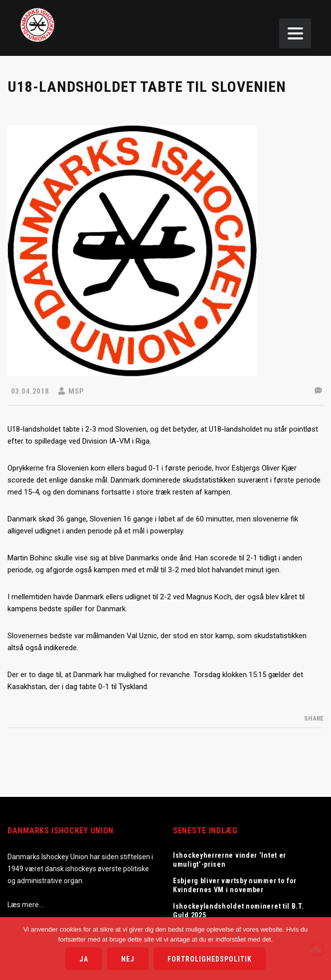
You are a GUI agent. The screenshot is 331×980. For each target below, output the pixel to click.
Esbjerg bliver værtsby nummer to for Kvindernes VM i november (235, 885)
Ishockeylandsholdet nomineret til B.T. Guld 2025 (239, 911)
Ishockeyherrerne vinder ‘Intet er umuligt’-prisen (230, 860)
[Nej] (318, 950)
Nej (128, 959)
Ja (84, 959)
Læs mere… (25, 905)
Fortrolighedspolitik (210, 959)
